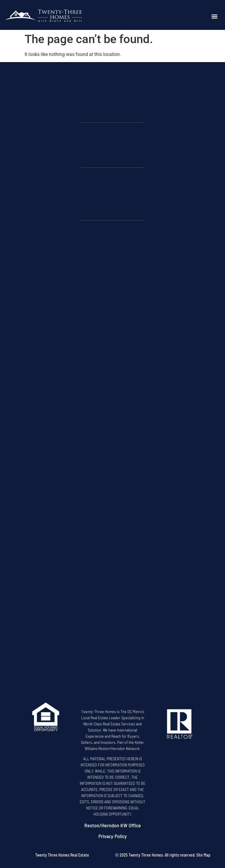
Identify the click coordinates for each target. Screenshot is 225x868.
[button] (215, 17)
